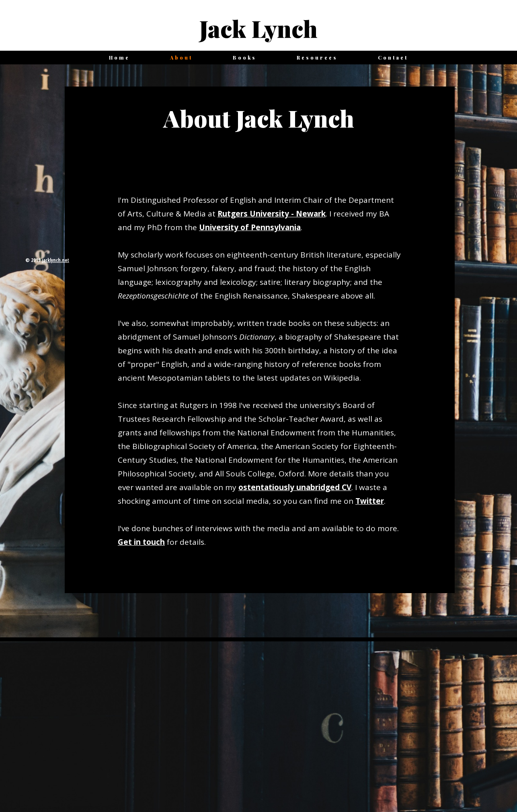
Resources (317, 58)
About (181, 58)
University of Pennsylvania (250, 227)
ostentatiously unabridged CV (295, 487)
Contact (393, 58)
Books (245, 58)
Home (119, 58)
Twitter (370, 501)
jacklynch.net (55, 260)
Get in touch (141, 542)
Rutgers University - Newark (272, 214)
